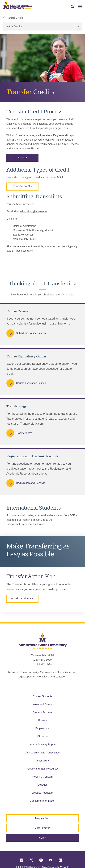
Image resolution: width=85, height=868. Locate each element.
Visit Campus (42, 828)
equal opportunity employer (34, 677)
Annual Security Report (43, 745)
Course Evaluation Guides (31, 383)
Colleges (42, 785)
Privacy (42, 720)
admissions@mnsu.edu (33, 211)
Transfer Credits (13, 18)
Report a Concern (42, 777)
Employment (43, 728)
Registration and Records (31, 483)
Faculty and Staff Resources (43, 769)
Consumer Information (42, 801)
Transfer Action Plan (22, 599)
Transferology (24, 433)
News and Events (43, 704)
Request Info (43, 818)
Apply (42, 838)
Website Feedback (42, 793)
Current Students (43, 696)
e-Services (72, 144)
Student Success (42, 712)
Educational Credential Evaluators (26, 524)
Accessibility (42, 761)
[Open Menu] (80, 6)
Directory (42, 737)
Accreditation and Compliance (43, 753)
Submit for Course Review (31, 333)
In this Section (43, 26)
